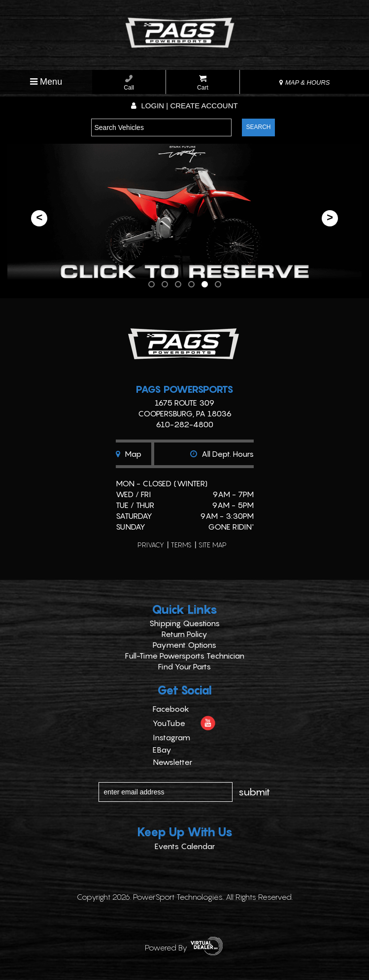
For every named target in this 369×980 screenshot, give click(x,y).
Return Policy (184, 634)
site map (213, 545)
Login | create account (184, 106)
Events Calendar (185, 846)
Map (129, 454)
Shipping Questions (184, 623)
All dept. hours (222, 454)
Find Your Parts (184, 666)
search (258, 127)
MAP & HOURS (304, 82)
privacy (151, 545)
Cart (203, 83)
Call (129, 83)
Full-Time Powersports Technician (185, 656)
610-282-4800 (184, 424)
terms (181, 545)
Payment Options (184, 645)
